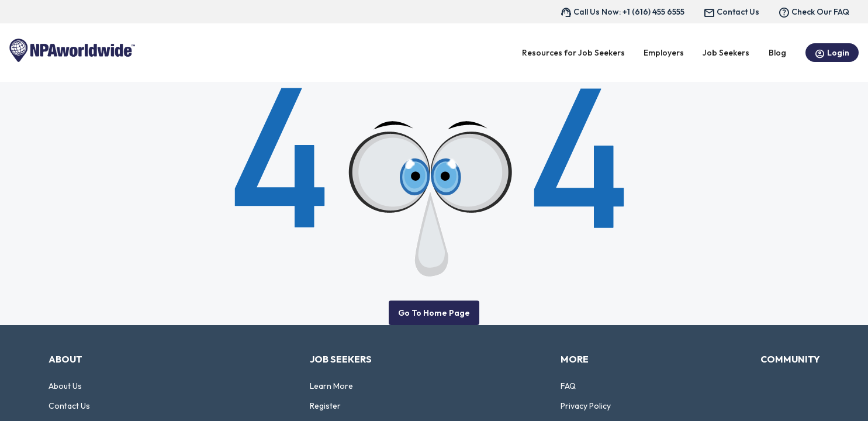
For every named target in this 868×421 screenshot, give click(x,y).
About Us (65, 386)
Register (325, 406)
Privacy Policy (586, 406)
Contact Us (69, 406)
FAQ (568, 386)
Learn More (331, 386)
